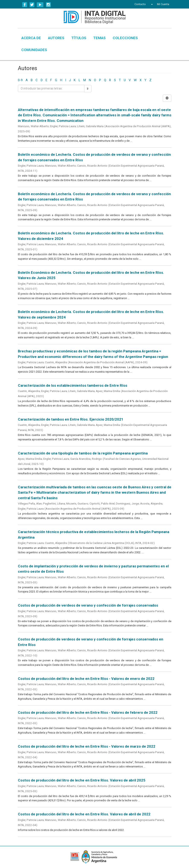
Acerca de (31, 38)
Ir (88, 89)
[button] (151, 4)
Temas (100, 38)
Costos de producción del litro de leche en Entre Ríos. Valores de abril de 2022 (84, 814)
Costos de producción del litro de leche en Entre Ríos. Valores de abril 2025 (82, 780)
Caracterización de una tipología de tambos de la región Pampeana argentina (83, 453)
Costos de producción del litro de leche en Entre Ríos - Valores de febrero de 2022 (88, 712)
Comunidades (34, 50)
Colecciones (125, 38)
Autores (56, 38)
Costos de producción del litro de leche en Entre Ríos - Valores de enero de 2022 (86, 679)
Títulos (79, 38)
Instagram (48, 5)
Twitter (32, 5)
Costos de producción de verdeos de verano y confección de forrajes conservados (88, 605)
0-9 (20, 80)
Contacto (140, 4)
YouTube (40, 5)
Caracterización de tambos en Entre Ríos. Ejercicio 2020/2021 (71, 419)
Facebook (25, 5)
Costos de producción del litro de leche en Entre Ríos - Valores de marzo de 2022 (87, 746)
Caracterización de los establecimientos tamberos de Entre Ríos (73, 385)
